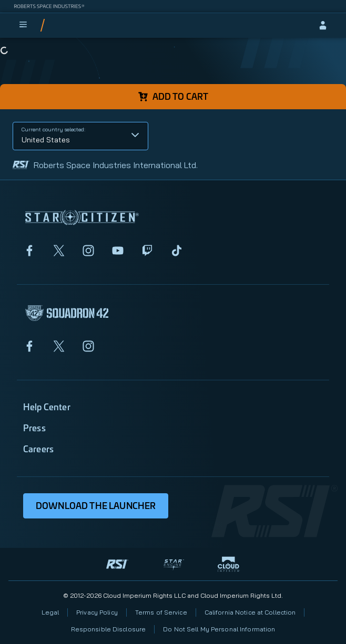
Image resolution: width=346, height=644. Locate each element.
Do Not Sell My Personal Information (219, 629)
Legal (50, 612)
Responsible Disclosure (109, 629)
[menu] (23, 25)
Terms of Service (161, 612)
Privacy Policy (97, 612)
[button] (80, 136)
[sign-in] (323, 25)
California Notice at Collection (250, 612)
